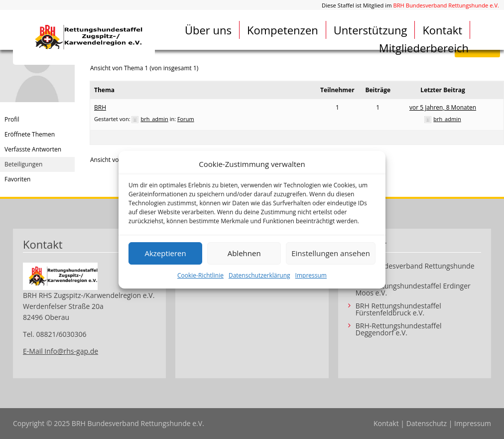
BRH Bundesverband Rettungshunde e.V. (446, 5)
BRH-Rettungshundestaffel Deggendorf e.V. (399, 329)
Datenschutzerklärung (259, 275)
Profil (12, 119)
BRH (100, 107)
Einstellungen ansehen (331, 253)
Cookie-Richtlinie (200, 275)
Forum (186, 119)
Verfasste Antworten (33, 149)
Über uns (208, 30)
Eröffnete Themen (30, 134)
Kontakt (442, 30)
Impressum (311, 275)
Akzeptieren (165, 253)
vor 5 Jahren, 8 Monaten (443, 107)
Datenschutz (427, 423)
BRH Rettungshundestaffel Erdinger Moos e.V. (413, 290)
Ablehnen (244, 253)
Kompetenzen (283, 30)
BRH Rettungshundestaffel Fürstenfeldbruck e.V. (398, 309)
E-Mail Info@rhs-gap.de (61, 351)
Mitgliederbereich (424, 48)
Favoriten (17, 179)
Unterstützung (371, 30)
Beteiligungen (23, 164)
